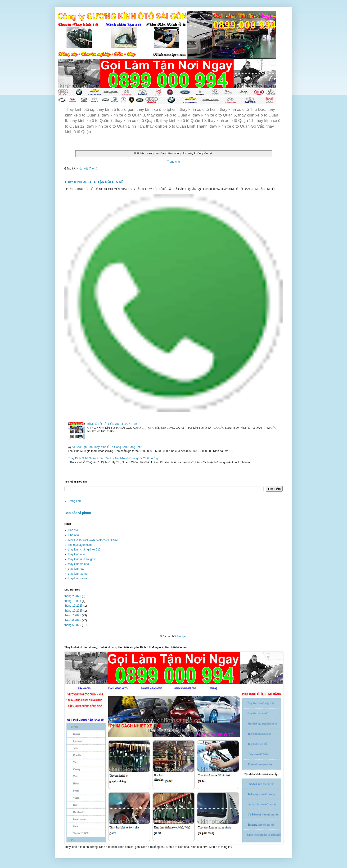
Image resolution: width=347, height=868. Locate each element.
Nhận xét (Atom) (87, 169)
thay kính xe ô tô (78, 564)
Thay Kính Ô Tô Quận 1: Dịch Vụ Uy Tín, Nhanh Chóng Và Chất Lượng (113, 458)
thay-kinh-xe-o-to (79, 578)
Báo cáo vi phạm (78, 513)
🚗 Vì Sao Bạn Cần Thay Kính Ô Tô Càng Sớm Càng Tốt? (105, 447)
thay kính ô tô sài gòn (81, 559)
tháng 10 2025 (74, 611)
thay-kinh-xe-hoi (78, 574)
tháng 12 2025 (74, 606)
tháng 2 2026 (73, 596)
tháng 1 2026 (73, 601)
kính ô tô (73, 535)
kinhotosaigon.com (80, 545)
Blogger (182, 636)
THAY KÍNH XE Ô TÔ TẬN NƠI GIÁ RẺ (94, 182)
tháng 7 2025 (73, 615)
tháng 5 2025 (73, 625)
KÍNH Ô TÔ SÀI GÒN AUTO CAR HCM (112, 424)
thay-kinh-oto (76, 569)
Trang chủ (173, 162)
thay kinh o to (76, 554)
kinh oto (73, 530)
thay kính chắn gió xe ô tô (84, 550)
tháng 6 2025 (73, 620)
